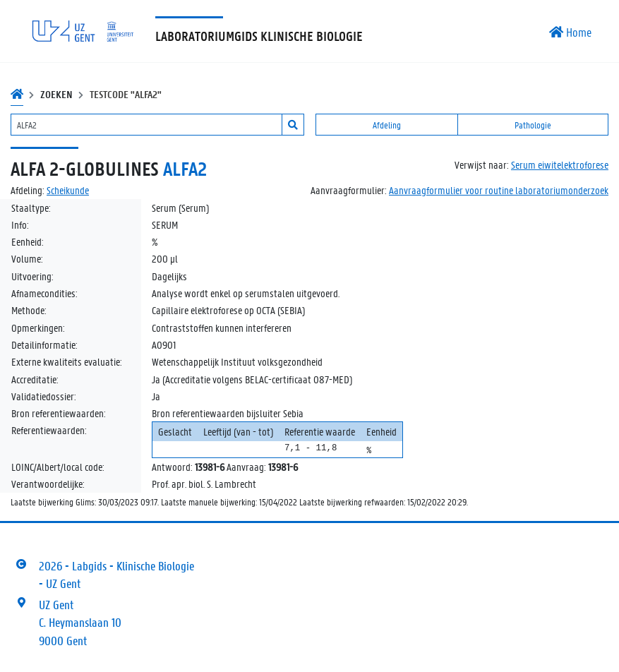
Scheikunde (68, 190)
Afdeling (387, 125)
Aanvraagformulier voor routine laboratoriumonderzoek (499, 190)
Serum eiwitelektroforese (560, 164)
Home (570, 32)
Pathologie (533, 125)
